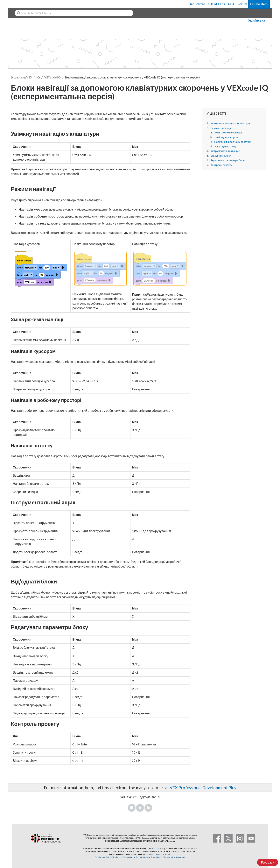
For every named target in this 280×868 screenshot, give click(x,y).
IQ (38, 77)
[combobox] (74, 13)
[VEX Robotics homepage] (18, 4)
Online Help (259, 4)
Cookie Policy (135, 857)
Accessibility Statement (175, 857)
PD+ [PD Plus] (231, 4)
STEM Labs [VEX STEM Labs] (217, 4)
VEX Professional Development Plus (203, 787)
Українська (257, 20)
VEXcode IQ (52, 77)
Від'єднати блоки (221, 156)
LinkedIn (148, 808)
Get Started (197, 4)
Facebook (132, 808)
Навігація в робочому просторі (233, 142)
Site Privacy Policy (103, 857)
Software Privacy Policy (152, 857)
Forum (242, 4)
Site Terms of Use (120, 857)
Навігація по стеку (225, 146)
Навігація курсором (226, 137)
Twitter (140, 808)
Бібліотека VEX (21, 77)
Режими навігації (221, 128)
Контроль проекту (221, 165)
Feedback (268, 862)
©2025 (156, 848)
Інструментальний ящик (225, 151)
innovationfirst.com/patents (159, 854)
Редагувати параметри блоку (228, 160)
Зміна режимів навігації (228, 132)
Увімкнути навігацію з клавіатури (230, 123)
